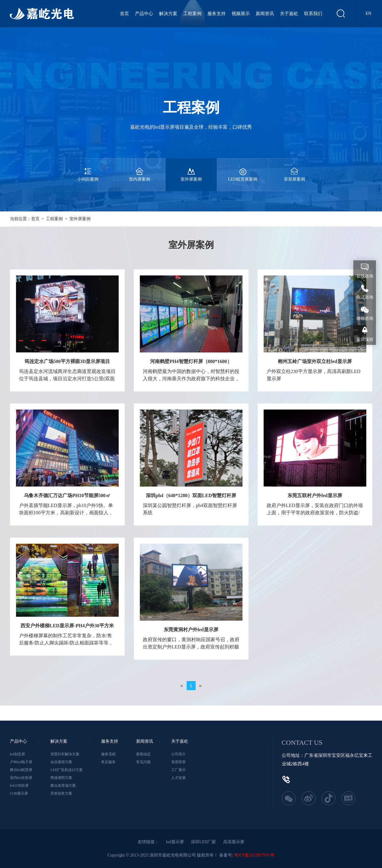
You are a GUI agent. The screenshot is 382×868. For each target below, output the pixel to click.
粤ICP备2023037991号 (254, 855)
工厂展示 (178, 770)
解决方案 (168, 14)
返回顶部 (365, 340)
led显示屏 (175, 842)
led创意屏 (18, 754)
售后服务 (108, 762)
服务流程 (108, 754)
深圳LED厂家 (203, 842)
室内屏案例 (140, 170)
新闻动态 (143, 754)
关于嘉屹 (289, 14)
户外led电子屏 (21, 762)
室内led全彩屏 (21, 778)
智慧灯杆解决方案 (65, 754)
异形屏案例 (294, 170)
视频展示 (241, 14)
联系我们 (313, 14)
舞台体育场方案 (63, 786)
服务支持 (217, 14)
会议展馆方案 (61, 762)
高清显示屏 (234, 842)
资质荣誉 (178, 762)
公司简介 (178, 754)
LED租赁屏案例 (243, 170)
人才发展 (178, 778)
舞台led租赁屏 (21, 770)
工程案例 (192, 14)
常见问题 (143, 762)
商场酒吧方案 (61, 778)
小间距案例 (88, 170)
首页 (124, 14)
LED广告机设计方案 (67, 770)
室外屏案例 (191, 170)
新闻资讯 (265, 14)
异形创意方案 (61, 793)
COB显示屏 (19, 793)
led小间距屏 (19, 786)
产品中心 (144, 14)
